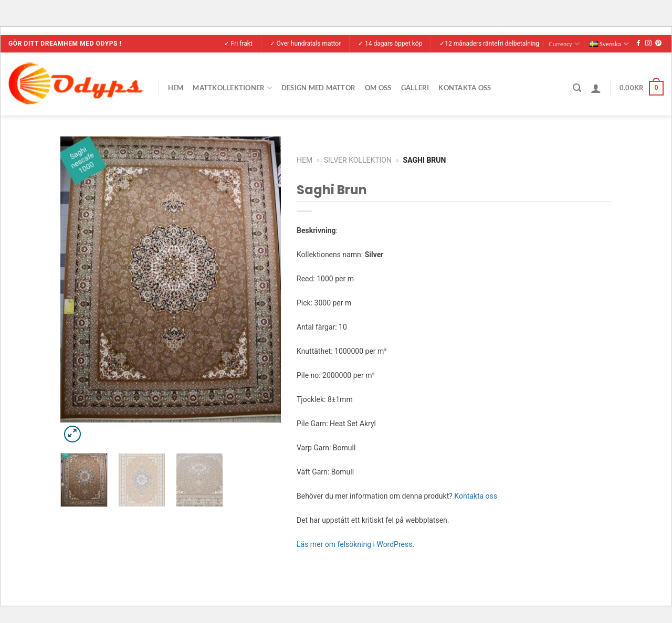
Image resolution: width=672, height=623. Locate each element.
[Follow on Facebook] (638, 44)
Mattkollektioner (232, 88)
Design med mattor (318, 88)
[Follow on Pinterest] (658, 44)
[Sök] (577, 88)
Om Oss (378, 88)
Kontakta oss (476, 496)
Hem (176, 88)
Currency (564, 44)
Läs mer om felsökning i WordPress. (355, 544)
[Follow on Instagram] (648, 44)
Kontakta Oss (465, 88)
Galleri (415, 88)
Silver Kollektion (358, 160)
